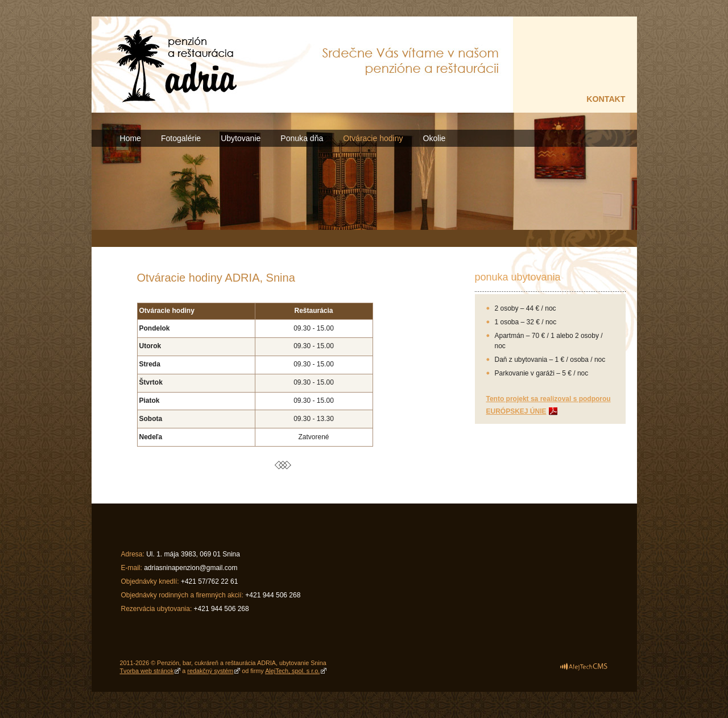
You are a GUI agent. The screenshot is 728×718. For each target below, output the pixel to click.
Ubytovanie (241, 138)
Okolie (435, 138)
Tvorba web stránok (147, 671)
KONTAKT (606, 99)
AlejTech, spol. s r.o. (292, 671)
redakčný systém (210, 671)
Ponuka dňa (302, 138)
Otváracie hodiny (373, 138)
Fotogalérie (181, 138)
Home (131, 138)
